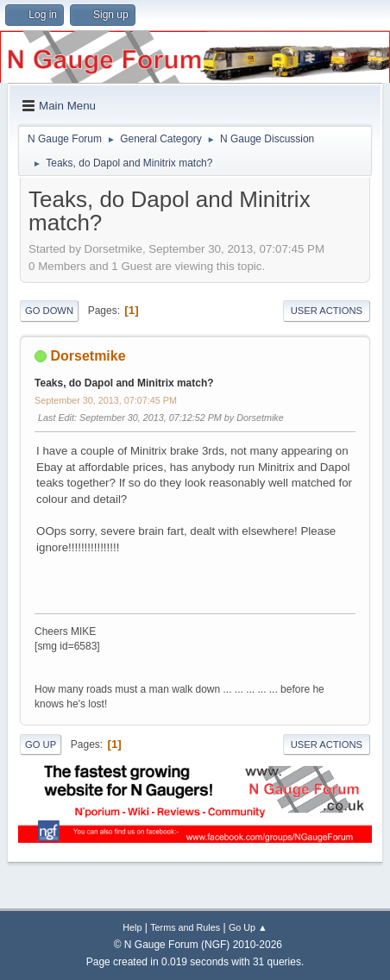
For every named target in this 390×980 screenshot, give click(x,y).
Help (132, 927)
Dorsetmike (88, 356)
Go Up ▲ (248, 927)
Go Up (41, 744)
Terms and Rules (185, 927)
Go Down (49, 311)
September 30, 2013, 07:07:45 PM (106, 400)
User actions (327, 311)
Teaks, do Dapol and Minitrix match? (124, 383)
